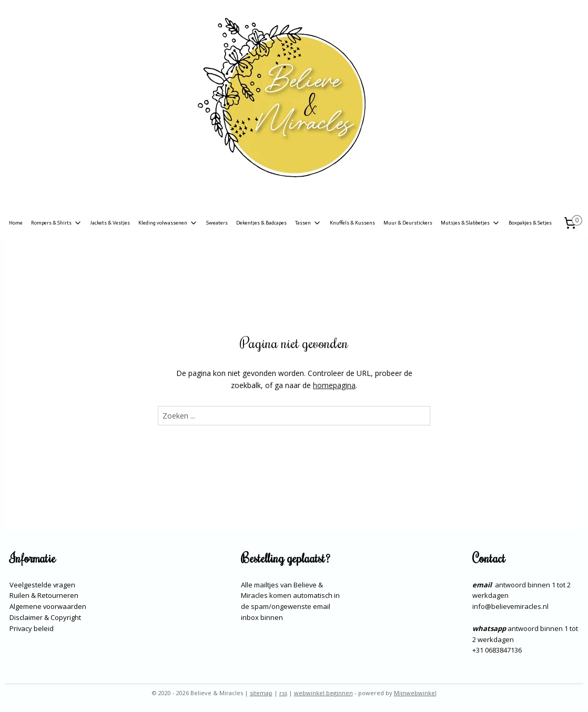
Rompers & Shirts (57, 223)
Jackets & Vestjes (110, 223)
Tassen (308, 223)
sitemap (261, 693)
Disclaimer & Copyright (45, 617)
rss (283, 693)
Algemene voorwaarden (48, 606)
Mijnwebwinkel (415, 693)
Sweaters (217, 223)
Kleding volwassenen (168, 223)
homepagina (334, 385)
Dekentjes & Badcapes (261, 223)
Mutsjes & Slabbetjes (470, 223)
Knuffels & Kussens (352, 223)
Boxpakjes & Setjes (530, 223)
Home (16, 223)
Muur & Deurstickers (408, 223)
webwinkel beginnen (323, 693)
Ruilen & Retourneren (44, 595)
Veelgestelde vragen (42, 585)
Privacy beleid (32, 628)
